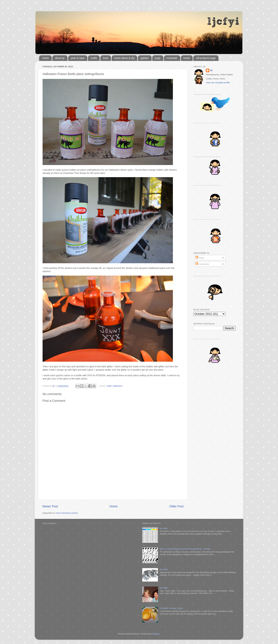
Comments (202, 264)
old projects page (206, 58)
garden (145, 58)
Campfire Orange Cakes (171, 608)
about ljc (60, 58)
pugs (158, 58)
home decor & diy (124, 58)
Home (114, 506)
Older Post (176, 506)
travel (187, 58)
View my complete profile (218, 83)
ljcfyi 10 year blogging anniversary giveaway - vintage (185, 549)
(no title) (164, 528)
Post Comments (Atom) (67, 513)
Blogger (156, 634)
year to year (78, 58)
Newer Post (50, 506)
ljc (211, 70)
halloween (117, 386)
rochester (172, 58)
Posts (200, 258)
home (46, 58)
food (105, 58)
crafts (94, 58)
